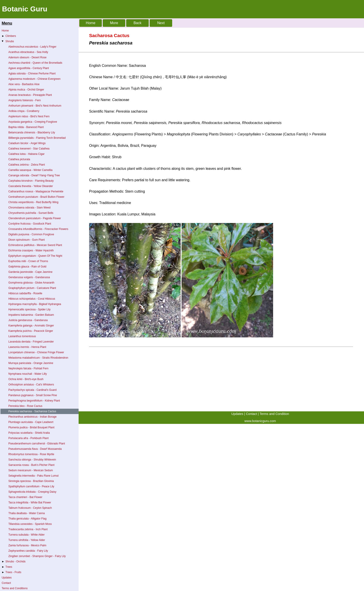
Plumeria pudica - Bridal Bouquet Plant (31, 427)
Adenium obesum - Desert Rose (27, 57)
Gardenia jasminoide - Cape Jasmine (30, 272)
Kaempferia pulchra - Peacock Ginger (31, 331)
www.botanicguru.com (260, 421)
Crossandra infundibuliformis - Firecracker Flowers (38, 229)
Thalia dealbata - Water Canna (26, 513)
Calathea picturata (19, 159)
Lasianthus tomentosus (22, 336)
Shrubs (7, 41)
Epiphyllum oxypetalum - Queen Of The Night (35, 256)
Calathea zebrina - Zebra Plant (26, 165)
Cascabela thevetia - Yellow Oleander (30, 186)
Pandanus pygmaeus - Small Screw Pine (32, 395)
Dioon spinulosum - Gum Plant (26, 240)
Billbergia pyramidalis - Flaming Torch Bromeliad (37, 138)
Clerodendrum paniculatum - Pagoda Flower (35, 218)
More (114, 23)
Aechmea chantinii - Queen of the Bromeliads (35, 63)
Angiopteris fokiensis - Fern (24, 100)
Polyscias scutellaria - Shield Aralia (29, 433)
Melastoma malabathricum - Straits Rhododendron (38, 358)
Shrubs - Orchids (14, 562)
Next (161, 23)
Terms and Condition (274, 414)
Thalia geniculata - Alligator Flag (27, 519)
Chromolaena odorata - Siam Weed (29, 208)
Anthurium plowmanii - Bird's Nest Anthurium (35, 106)
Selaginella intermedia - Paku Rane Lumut (33, 476)
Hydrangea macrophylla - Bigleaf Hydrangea (35, 304)
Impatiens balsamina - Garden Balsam (31, 315)
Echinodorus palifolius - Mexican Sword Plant (35, 245)
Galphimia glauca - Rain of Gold (27, 267)
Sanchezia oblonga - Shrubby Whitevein (32, 460)
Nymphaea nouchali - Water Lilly (27, 374)
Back (138, 23)
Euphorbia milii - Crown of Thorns (28, 261)
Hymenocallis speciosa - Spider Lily (29, 309)
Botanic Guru (25, 9)
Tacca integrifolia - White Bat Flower (30, 503)
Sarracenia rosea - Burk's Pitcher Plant (31, 465)
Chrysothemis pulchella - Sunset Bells (31, 213)
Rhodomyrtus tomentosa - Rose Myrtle (31, 454)
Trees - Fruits (11, 572)
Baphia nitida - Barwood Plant (26, 127)
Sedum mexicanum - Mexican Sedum (30, 470)
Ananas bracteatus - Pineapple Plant (30, 95)
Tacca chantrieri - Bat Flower (25, 497)
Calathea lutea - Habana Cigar (26, 154)
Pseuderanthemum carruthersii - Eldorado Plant (37, 444)
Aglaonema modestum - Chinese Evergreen (34, 79)
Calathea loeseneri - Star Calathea (29, 149)
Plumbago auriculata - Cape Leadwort (31, 422)
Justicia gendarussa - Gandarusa (28, 320)
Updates (7, 578)
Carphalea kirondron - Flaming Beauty (31, 181)
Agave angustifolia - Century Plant (28, 68)
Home (5, 31)
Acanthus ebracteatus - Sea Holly (28, 52)
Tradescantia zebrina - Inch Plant (28, 529)
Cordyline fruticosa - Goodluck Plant (30, 224)
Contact (6, 583)
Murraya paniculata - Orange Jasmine (31, 363)
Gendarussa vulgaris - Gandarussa (29, 277)
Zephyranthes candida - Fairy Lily (28, 551)
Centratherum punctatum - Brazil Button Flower (36, 197)
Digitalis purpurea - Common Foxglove (31, 234)
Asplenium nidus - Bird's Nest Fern (29, 116)
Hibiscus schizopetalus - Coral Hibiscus (32, 299)
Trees (7, 567)
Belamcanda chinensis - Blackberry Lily (32, 133)
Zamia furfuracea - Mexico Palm (27, 545)
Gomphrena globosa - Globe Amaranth (31, 283)
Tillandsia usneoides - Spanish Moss (30, 524)
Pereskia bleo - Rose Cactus (25, 406)
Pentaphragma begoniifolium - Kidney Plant (34, 401)
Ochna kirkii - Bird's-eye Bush (26, 379)
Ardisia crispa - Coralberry (24, 111)
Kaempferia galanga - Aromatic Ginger (31, 326)
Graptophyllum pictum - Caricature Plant (32, 288)
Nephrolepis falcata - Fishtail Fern (28, 368)
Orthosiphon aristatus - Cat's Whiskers (31, 385)
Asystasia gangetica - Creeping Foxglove (33, 122)
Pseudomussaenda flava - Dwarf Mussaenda (35, 449)
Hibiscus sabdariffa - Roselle (25, 293)
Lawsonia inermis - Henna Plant (27, 347)
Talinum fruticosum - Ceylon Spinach (30, 508)
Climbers (9, 36)
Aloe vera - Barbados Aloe (24, 84)
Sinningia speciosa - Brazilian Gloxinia (31, 481)
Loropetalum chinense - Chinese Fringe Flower (36, 352)
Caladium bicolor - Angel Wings (27, 143)
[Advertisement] (182, 380)
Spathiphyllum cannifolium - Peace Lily (31, 486)
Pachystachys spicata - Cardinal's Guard (32, 390)
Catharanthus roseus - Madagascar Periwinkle (36, 191)
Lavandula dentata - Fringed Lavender (31, 342)
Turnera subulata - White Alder (26, 535)
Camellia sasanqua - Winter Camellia (30, 170)
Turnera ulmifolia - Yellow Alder (27, 540)
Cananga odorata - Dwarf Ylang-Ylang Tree (34, 175)
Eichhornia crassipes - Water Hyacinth (31, 250)
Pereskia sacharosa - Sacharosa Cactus (32, 411)
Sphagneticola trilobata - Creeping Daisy (32, 492)
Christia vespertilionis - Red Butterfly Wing (33, 202)
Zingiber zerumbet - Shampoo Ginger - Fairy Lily (37, 556)
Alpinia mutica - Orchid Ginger (26, 90)
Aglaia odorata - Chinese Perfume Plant (32, 74)
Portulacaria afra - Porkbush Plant (28, 438)
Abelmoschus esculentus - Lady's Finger (32, 47)
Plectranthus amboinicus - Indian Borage (32, 417)
